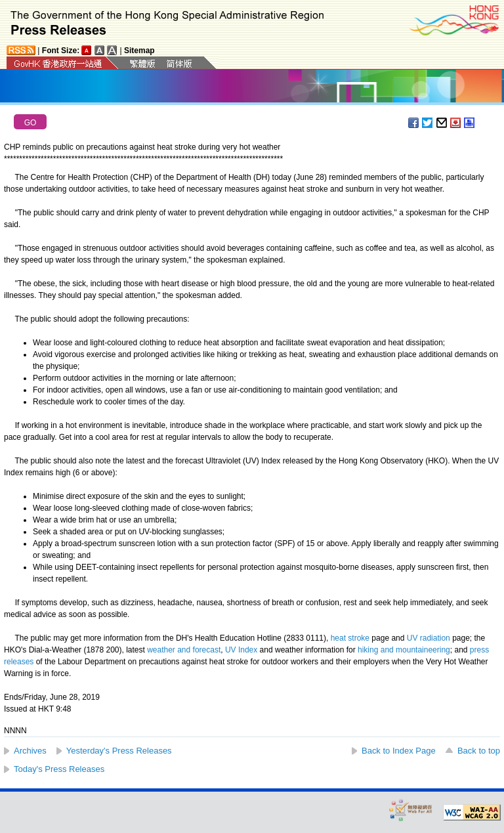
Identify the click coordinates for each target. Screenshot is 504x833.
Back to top (479, 751)
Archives (30, 751)
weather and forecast (184, 650)
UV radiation (429, 638)
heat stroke (350, 638)
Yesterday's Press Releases (119, 751)
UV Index (241, 650)
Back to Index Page (399, 751)
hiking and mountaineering (404, 650)
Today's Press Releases (59, 769)
